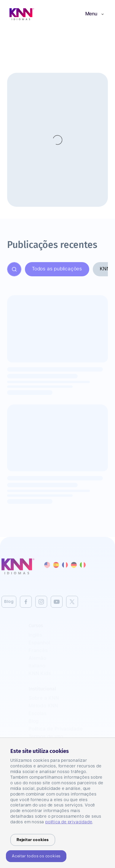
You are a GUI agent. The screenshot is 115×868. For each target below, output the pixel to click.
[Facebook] (19, 602)
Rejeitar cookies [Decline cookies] (33, 840)
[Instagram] (34, 602)
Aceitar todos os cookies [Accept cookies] (36, 856)
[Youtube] (50, 602)
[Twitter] (65, 602)
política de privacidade (69, 822)
